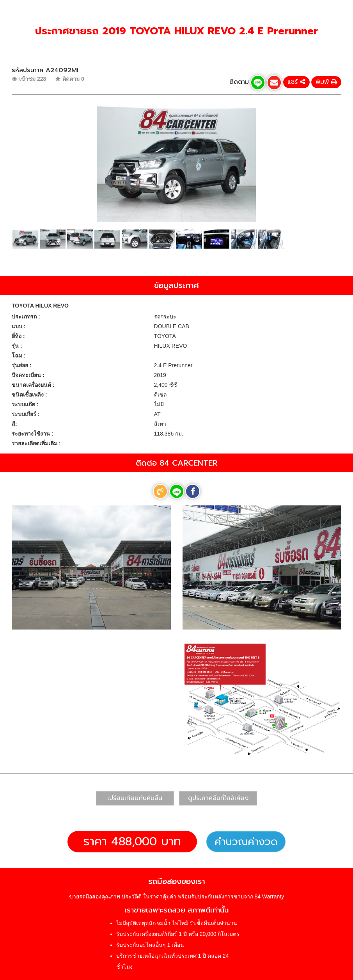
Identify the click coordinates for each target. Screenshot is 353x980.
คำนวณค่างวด (246, 842)
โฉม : (19, 356)
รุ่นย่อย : (22, 365)
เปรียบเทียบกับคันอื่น (135, 798)
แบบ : (19, 326)
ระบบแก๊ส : (25, 404)
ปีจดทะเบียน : (28, 375)
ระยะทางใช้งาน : (33, 434)
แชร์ (296, 82)
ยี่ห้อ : (18, 336)
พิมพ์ (326, 82)
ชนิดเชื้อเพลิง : (29, 395)
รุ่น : (17, 346)
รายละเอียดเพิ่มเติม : (36, 443)
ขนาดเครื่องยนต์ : (33, 385)
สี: (14, 424)
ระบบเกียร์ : (26, 414)
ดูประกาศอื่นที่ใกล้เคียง (218, 798)
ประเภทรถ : (26, 317)
